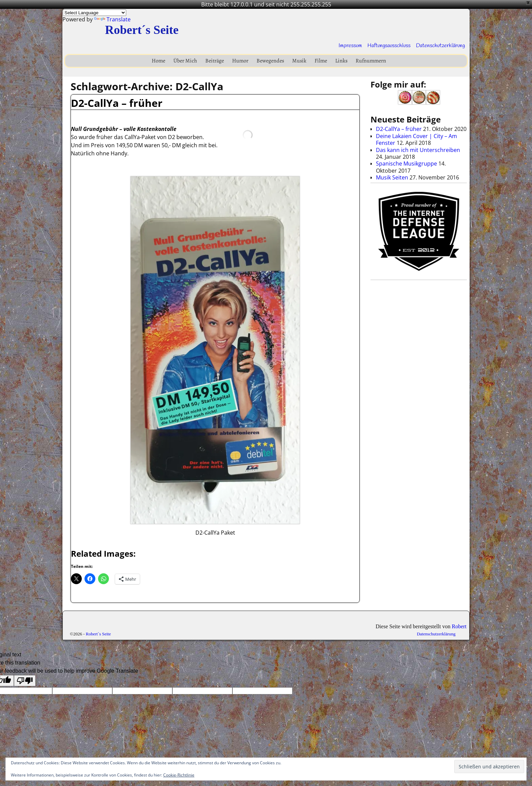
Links (341, 61)
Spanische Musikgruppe (406, 164)
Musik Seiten (392, 177)
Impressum (350, 46)
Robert (459, 626)
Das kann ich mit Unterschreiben (418, 150)
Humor (240, 61)
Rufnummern (371, 61)
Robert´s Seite (142, 30)
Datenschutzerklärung (440, 46)
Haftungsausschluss (389, 46)
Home (158, 61)
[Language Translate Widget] (94, 13)
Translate (112, 19)
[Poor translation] (25, 681)
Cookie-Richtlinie (179, 775)
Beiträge (215, 61)
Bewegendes (270, 61)
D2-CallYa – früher (117, 103)
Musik (299, 61)
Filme (321, 61)
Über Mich (185, 61)
